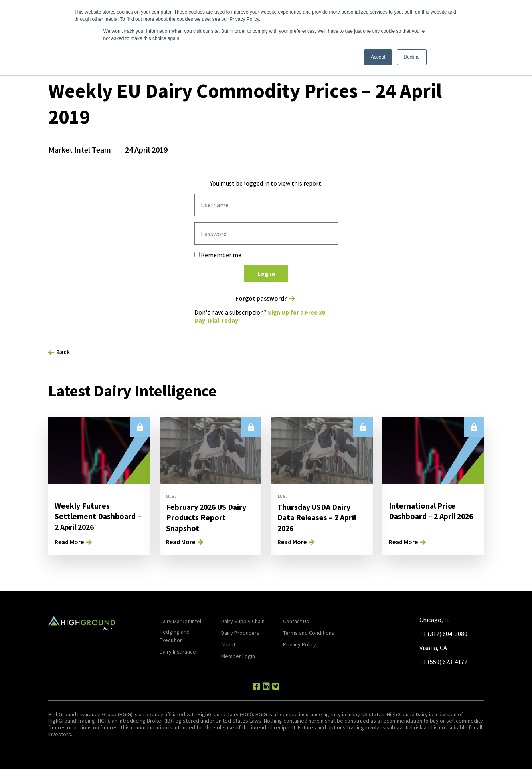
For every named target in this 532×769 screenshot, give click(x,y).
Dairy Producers (240, 632)
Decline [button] (411, 57)
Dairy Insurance (178, 651)
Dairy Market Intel (180, 620)
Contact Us (296, 620)
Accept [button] (378, 57)
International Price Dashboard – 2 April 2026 (432, 510)
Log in (266, 274)
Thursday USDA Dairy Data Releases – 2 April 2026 (317, 516)
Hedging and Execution (175, 635)
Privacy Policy (300, 644)
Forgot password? (261, 298)
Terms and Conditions (309, 632)
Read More (69, 541)
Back (63, 351)
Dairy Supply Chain (243, 620)
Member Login (238, 655)
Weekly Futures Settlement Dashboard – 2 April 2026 (98, 515)
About (228, 644)
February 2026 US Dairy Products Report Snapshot (207, 516)
